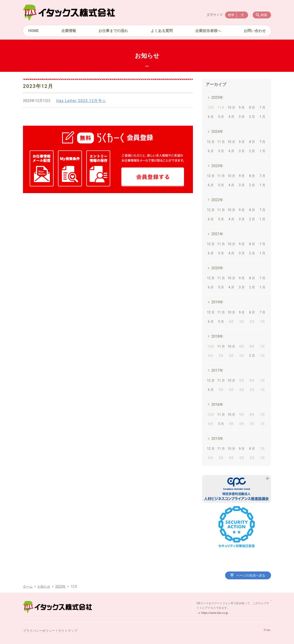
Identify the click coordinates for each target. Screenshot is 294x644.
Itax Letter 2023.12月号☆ (81, 101)
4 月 (231, 117)
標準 (231, 15)
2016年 (217, 405)
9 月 (242, 107)
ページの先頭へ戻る (251, 575)
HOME (33, 31)
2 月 (252, 117)
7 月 (262, 107)
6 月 (211, 117)
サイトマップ (68, 631)
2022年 (217, 200)
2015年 (217, 439)
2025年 (217, 97)
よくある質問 (162, 31)
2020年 (217, 268)
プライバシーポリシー (39, 631)
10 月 (231, 107)
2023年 (217, 166)
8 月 (252, 107)
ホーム (28, 586)
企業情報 (69, 31)
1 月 (262, 117)
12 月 (211, 142)
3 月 (242, 117)
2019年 (217, 302)
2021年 (217, 234)
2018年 (217, 336)
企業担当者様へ (208, 31)
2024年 (217, 132)
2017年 (217, 370)
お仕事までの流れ (113, 31)
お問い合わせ (255, 31)
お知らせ (44, 586)
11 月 (221, 142)
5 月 (221, 117)
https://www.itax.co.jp (215, 613)
